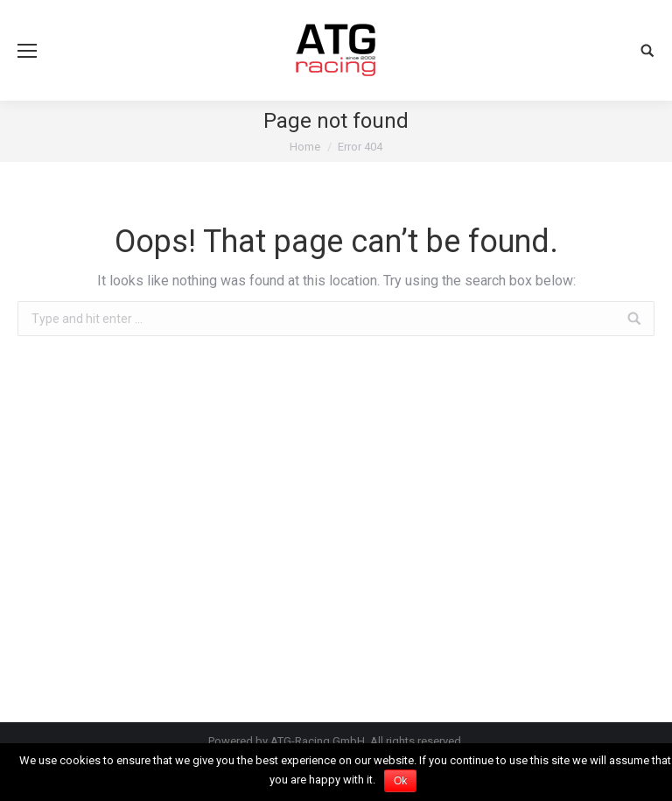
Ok (400, 781)
